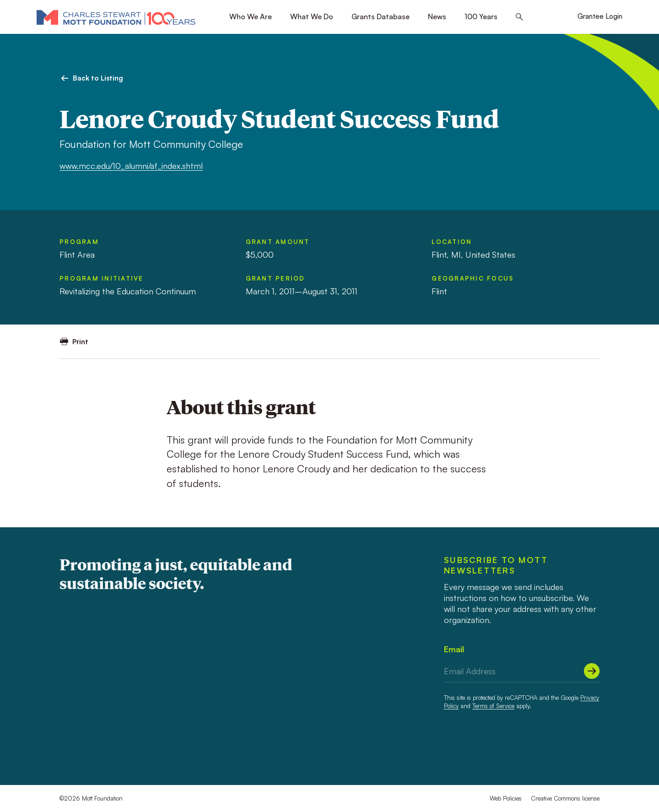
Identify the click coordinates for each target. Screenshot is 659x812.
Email (454, 649)
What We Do (312, 16)
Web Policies (506, 798)
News (437, 16)
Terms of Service (493, 706)
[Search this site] (519, 17)
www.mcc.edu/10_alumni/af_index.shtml (131, 166)
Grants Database (381, 16)
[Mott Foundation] (116, 17)
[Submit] (592, 671)
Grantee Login (600, 16)
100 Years (481, 16)
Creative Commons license (565, 798)
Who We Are (251, 16)
